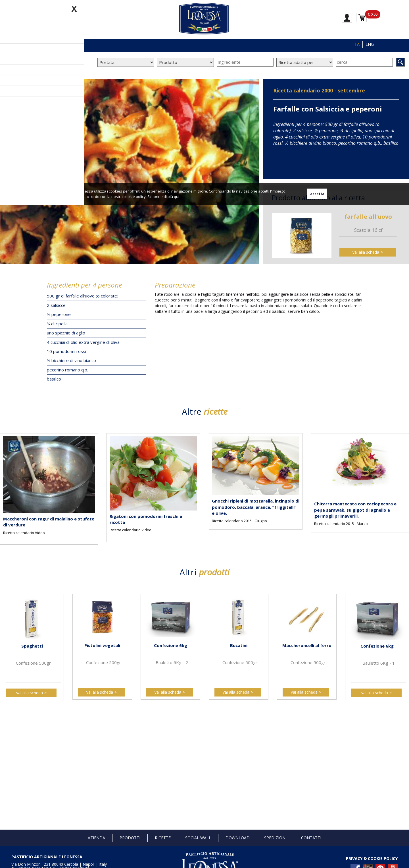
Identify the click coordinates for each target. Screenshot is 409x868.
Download (238, 838)
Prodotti (130, 838)
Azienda (96, 838)
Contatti (311, 838)
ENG (370, 44)
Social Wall (198, 838)
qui (177, 197)
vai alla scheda (366, 252)
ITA (356, 44)
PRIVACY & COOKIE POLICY (372, 858)
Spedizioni (275, 838)
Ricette (163, 838)
